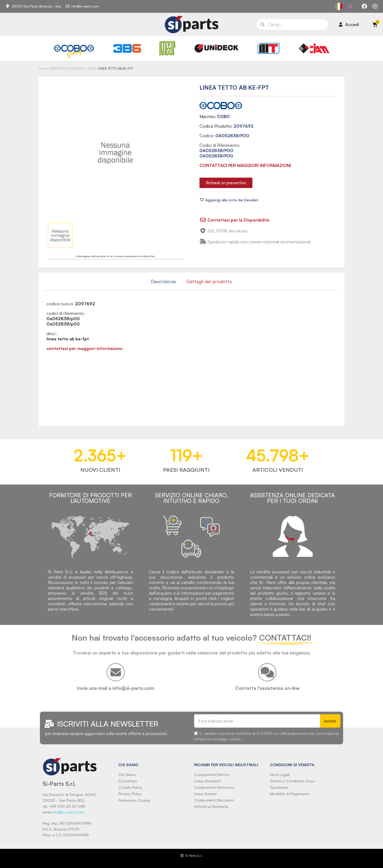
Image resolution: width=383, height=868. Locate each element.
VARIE (91, 68)
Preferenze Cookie (134, 800)
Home (43, 68)
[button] (226, 183)
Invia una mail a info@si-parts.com (116, 688)
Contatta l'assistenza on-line (267, 688)
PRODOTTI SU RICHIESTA (67, 68)
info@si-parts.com (68, 812)
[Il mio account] (349, 24)
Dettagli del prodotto (209, 281)
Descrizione (163, 281)
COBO (223, 116)
